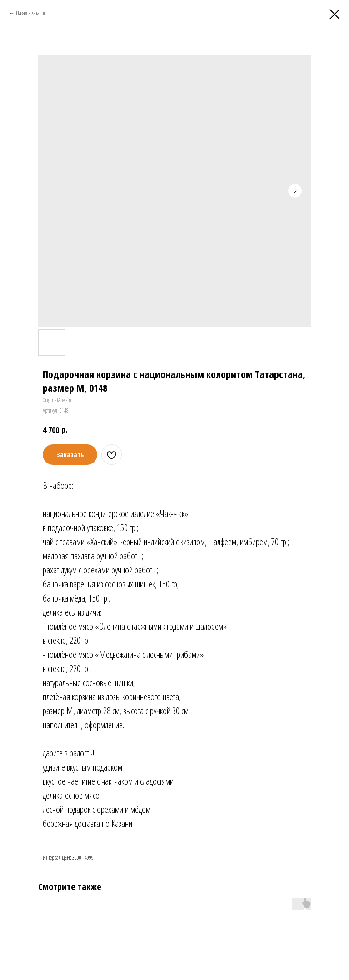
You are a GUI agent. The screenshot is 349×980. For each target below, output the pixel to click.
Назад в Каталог (31, 13)
